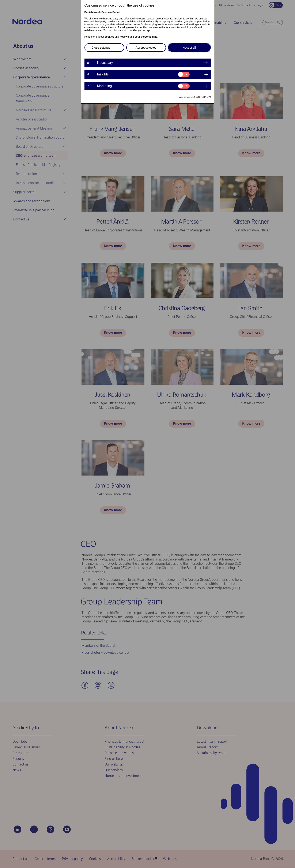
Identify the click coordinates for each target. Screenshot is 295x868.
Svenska (107, 12)
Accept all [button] (189, 48)
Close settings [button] (101, 48)
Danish (89, 12)
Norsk (97, 12)
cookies (109, 37)
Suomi (116, 12)
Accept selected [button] (146, 48)
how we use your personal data (139, 37)
